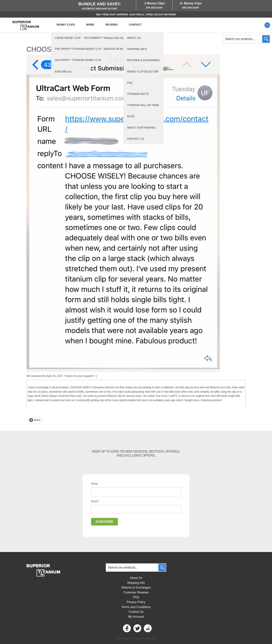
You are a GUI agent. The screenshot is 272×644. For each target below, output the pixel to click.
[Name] (136, 492)
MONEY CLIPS (66, 25)
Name (95, 484)
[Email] (136, 509)
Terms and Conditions (136, 607)
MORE (90, 25)
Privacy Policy (136, 602)
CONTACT (135, 25)
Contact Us (136, 612)
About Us (136, 578)
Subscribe (104, 522)
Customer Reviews (136, 592)
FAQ (136, 597)
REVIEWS (112, 25)
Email (95, 501)
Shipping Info (136, 583)
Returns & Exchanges (136, 587)
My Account (136, 617)
